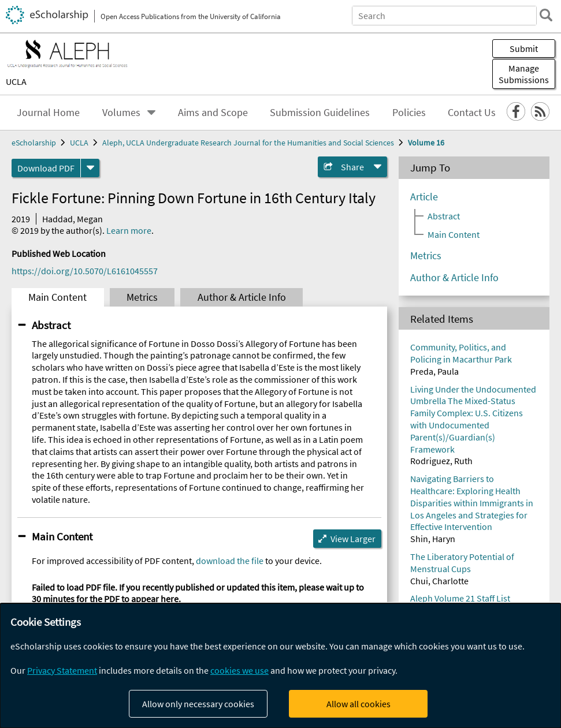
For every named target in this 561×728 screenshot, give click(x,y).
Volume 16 (426, 143)
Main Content (57, 297)
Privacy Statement (62, 670)
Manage (524, 74)
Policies (409, 113)
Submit (524, 48)
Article (424, 197)
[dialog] (280, 666)
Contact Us (472, 113)
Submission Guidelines (320, 113)
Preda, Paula (434, 371)
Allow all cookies (358, 704)
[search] (546, 15)
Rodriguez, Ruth (441, 461)
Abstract (51, 325)
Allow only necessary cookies (198, 704)
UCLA (16, 81)
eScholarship (34, 143)
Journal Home (48, 113)
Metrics (142, 297)
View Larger (353, 539)
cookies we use (239, 670)
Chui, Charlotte (439, 581)
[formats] (90, 168)
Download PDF (46, 168)
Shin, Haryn (433, 539)
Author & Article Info (242, 297)
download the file (230, 561)
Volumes (121, 113)
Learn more (129, 230)
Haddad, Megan (73, 219)
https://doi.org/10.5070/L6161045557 (85, 271)
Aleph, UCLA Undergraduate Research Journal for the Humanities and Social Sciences (248, 143)
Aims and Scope (213, 113)
